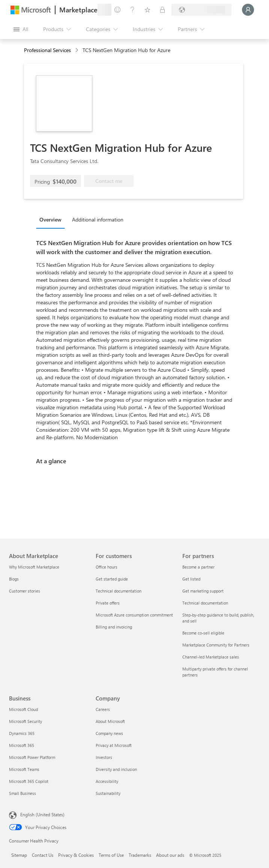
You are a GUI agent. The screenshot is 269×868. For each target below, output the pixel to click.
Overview (50, 219)
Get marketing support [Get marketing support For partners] (203, 591)
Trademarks (140, 855)
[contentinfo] (77, 50)
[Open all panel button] (21, 29)
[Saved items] (147, 10)
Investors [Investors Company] (104, 757)
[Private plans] (162, 10)
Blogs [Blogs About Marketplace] (14, 579)
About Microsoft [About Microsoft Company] (110, 721)
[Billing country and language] (201, 10)
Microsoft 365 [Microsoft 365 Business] (22, 745)
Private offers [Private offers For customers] (108, 603)
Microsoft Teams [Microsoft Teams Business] (24, 769)
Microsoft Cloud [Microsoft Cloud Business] (23, 709)
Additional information (98, 219)
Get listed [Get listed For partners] (191, 579)
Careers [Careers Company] (103, 709)
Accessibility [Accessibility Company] (107, 781)
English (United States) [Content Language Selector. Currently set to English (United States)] (42, 814)
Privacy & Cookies (76, 855)
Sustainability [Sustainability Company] (108, 793)
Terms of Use (111, 855)
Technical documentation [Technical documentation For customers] (119, 591)
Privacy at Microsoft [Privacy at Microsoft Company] (114, 745)
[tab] (52, 219)
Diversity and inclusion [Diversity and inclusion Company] (116, 769)
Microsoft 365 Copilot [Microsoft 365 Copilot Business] (29, 781)
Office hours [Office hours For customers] (107, 567)
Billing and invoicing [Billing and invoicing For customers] (114, 627)
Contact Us (43, 855)
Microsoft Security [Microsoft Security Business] (26, 721)
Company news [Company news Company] (109, 733)
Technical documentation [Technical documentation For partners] (205, 603)
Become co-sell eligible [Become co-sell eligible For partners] (203, 633)
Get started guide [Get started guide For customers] (112, 579)
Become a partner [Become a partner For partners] (198, 567)
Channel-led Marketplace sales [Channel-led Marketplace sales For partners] (211, 657)
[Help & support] (132, 10)
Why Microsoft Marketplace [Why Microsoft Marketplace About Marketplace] (34, 567)
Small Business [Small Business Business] (23, 793)
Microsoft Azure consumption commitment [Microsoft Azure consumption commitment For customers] (134, 615)
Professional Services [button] (47, 50)
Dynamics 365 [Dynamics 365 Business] (22, 733)
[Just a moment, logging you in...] (248, 10)
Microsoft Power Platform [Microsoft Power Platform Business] (32, 757)
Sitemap (19, 855)
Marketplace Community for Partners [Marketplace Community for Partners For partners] (216, 645)
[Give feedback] (117, 10)
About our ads (170, 855)
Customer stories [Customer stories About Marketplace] (25, 591)
